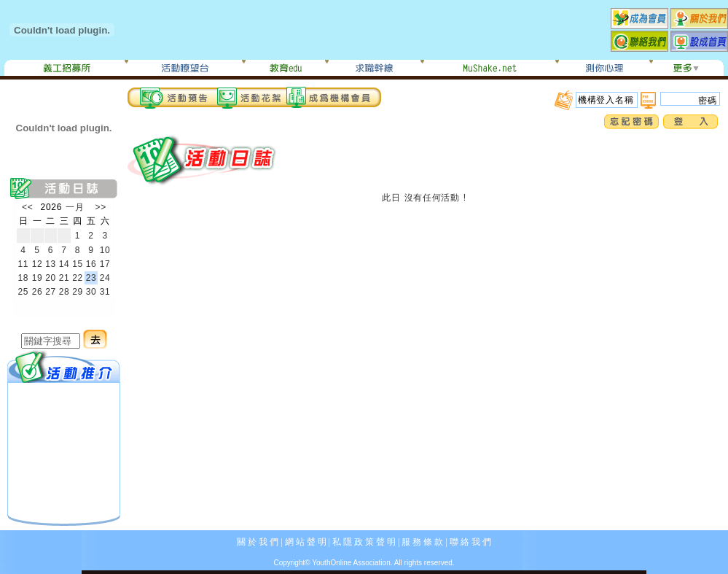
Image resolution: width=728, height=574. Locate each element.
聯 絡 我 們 (470, 542)
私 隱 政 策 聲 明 (364, 542)
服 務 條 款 (422, 542)
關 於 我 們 (258, 542)
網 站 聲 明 (306, 542)
